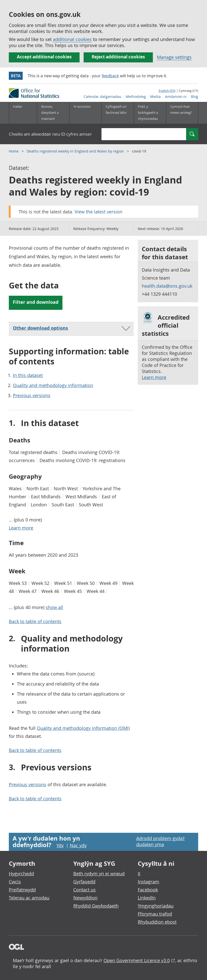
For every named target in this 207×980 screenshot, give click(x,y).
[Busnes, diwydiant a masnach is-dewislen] (53, 113)
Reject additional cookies (118, 57)
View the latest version (98, 212)
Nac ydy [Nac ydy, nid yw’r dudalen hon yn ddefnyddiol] (78, 845)
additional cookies (72, 39)
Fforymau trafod (155, 914)
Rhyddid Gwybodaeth (96, 906)
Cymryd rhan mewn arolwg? (181, 109)
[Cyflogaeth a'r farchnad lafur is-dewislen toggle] (118, 113)
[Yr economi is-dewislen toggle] (85, 113)
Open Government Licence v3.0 (137, 960)
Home (14, 151)
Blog (195, 97)
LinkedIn (147, 898)
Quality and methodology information (53, 385)
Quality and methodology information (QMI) (83, 728)
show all (54, 607)
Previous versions (32, 395)
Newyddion (85, 898)
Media (155, 97)
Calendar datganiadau (102, 97)
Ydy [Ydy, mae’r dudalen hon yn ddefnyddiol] (60, 845)
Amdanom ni (176, 97)
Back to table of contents (35, 621)
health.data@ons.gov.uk (167, 286)
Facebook (148, 890)
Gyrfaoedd (84, 882)
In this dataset (28, 375)
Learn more (154, 377)
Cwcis (15, 882)
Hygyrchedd (21, 874)
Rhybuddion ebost (157, 922)
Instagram (148, 882)
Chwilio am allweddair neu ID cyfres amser (50, 134)
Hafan (18, 106)
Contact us (84, 890)
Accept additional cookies (44, 57)
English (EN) (167, 91)
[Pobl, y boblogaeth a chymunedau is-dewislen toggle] (150, 113)
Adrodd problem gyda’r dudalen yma (161, 841)
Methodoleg (136, 97)
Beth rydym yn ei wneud (99, 874)
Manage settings (174, 57)
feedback (110, 76)
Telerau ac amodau (29, 898)
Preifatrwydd (22, 890)
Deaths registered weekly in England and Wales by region (76, 151)
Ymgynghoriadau (156, 906)
